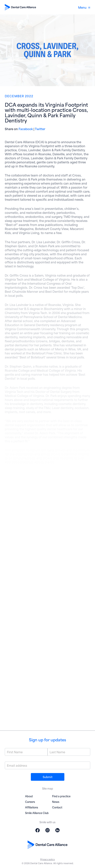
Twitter (40, 129)
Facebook (26, 129)
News (56, 802)
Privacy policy (47, 859)
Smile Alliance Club (37, 813)
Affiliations (32, 807)
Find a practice (61, 796)
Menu (84, 7)
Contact (57, 807)
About (29, 796)
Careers (30, 802)
